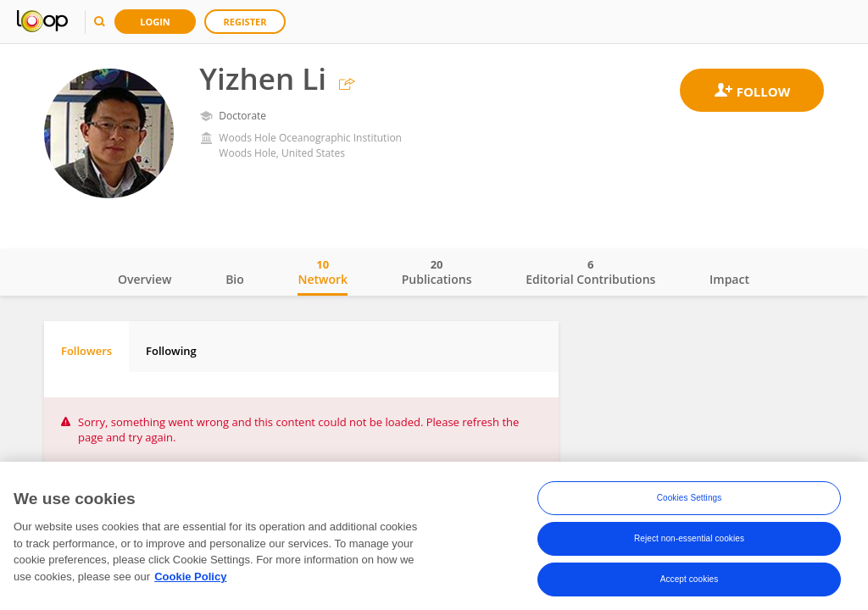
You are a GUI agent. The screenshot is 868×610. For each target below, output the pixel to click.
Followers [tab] (86, 351)
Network (323, 272)
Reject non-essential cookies (689, 543)
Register (245, 22)
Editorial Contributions (590, 272)
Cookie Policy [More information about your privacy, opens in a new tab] (190, 582)
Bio (235, 279)
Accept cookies (690, 584)
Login (155, 22)
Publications (437, 272)
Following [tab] (171, 351)
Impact (729, 279)
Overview (145, 279)
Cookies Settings (690, 503)
